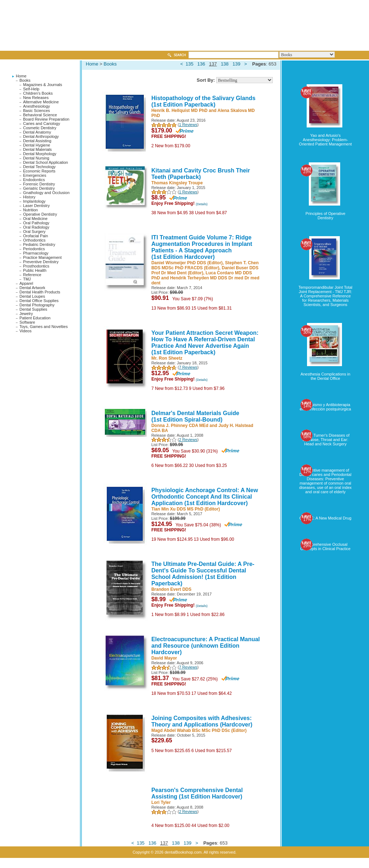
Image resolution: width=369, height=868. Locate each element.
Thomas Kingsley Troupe (177, 183)
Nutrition (30, 210)
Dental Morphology (40, 154)
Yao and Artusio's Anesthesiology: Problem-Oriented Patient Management (326, 140)
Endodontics (34, 180)
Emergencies (35, 175)
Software (27, 322)
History (29, 197)
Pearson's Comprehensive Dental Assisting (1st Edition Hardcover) (197, 793)
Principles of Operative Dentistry (326, 216)
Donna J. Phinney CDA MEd (180, 426)
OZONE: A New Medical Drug (325, 518)
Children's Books (38, 93)
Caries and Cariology (42, 123)
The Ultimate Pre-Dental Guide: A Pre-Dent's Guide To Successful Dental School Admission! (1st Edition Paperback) (203, 574)
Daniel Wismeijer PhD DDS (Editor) (187, 263)
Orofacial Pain (35, 236)
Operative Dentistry (40, 214)
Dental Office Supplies (39, 301)
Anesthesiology (37, 106)
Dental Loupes (32, 296)
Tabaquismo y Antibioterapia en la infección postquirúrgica (325, 407)
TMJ (27, 279)
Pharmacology (36, 253)
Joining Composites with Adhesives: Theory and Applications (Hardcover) (202, 721)
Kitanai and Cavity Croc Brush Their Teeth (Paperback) (201, 174)
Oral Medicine (35, 219)
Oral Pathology (36, 223)
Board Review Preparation (46, 119)
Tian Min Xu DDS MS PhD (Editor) (186, 509)
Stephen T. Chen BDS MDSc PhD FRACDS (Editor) (205, 265)
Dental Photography (37, 305)
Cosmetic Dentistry (40, 128)
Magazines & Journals (43, 85)
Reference (32, 275)
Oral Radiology (36, 227)
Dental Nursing (36, 158)
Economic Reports (39, 171)
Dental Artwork (32, 288)
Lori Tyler (161, 802)
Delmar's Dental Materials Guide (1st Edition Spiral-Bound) (195, 416)
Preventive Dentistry (41, 262)
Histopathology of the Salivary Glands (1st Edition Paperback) (203, 101)
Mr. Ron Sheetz (167, 358)
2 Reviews (188, 440)
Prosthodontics (36, 266)
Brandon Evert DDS (171, 589)
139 (236, 64)
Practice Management (42, 257)
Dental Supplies (33, 309)
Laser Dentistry (36, 206)
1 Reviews (188, 125)
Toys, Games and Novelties (44, 327)
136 (201, 64)
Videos (25, 331)
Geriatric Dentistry (39, 188)
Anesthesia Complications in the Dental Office (325, 376)
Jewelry (26, 314)
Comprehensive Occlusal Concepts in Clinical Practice (325, 547)
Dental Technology (39, 167)
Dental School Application (46, 162)
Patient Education (35, 318)
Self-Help (31, 89)
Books (25, 80)
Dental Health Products (40, 292)
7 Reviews (188, 367)
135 (190, 64)
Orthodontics (34, 240)
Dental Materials (37, 149)
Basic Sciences (37, 111)
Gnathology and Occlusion (46, 193)
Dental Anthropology (41, 136)
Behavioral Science (40, 115)
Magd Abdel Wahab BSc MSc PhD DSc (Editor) (199, 730)
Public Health (35, 270)
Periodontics (34, 249)
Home (21, 76)
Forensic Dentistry (39, 184)
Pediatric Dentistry (39, 244)
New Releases (36, 98)
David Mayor (164, 658)
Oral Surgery (34, 231)
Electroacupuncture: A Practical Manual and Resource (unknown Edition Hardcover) (206, 646)
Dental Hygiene (37, 145)
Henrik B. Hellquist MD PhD (179, 111)
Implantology (34, 201)
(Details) (202, 204)
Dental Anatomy (37, 132)
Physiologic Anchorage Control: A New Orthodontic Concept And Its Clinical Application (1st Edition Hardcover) (205, 497)
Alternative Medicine (41, 102)
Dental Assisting (37, 141)
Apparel (26, 283)
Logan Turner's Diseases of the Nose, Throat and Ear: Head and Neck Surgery (325, 440)
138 (225, 64)
